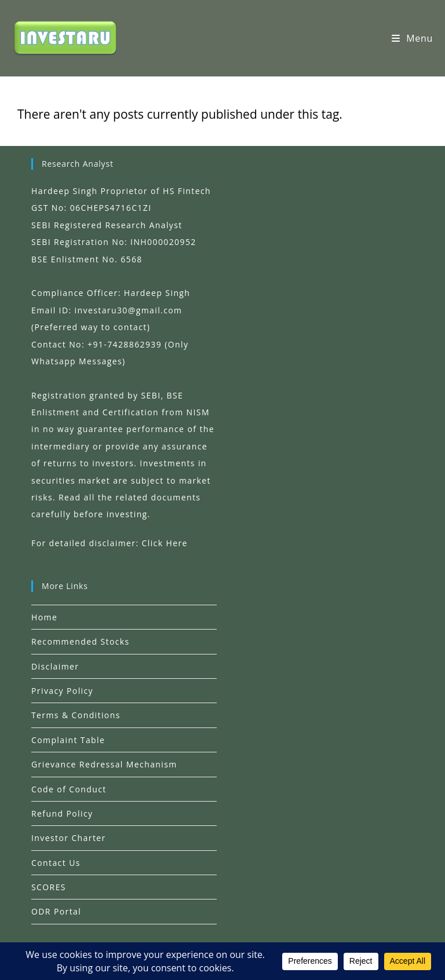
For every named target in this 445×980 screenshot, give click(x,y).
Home (44, 617)
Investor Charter (69, 838)
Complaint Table (68, 740)
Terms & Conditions (76, 715)
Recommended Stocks (81, 641)
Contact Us (56, 863)
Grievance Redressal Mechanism (104, 764)
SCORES (49, 887)
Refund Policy (62, 813)
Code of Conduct (69, 789)
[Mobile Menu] (412, 38)
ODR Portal (56, 911)
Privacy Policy (62, 691)
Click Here (165, 543)
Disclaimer (55, 666)
